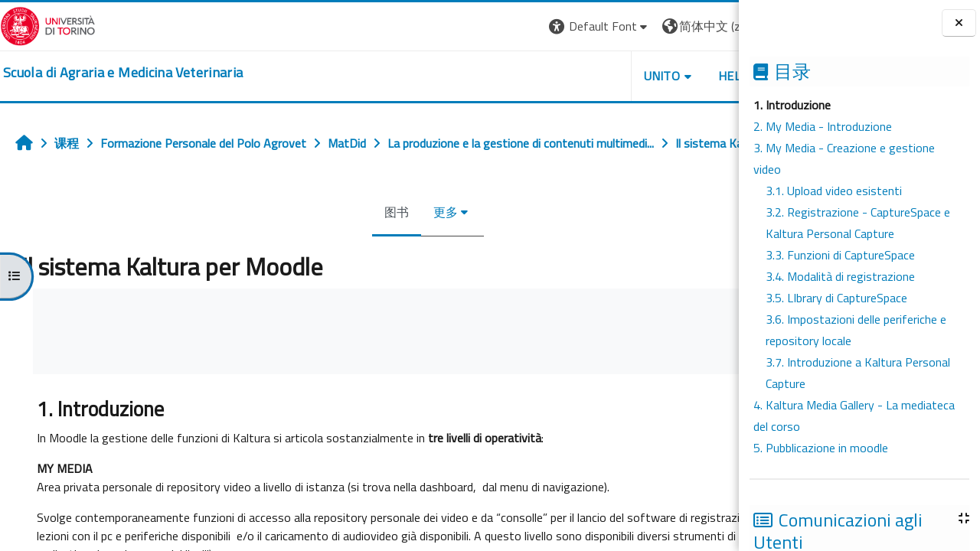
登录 (714, 26)
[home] (123, 73)
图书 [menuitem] (346, 246)
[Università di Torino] (48, 24)
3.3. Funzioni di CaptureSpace (840, 255)
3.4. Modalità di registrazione (840, 276)
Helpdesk (646, 76)
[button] (497, 26)
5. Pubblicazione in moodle (821, 448)
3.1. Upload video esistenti (834, 191)
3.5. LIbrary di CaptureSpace (836, 298)
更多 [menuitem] (395, 246)
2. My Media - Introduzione (823, 126)
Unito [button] (560, 76)
